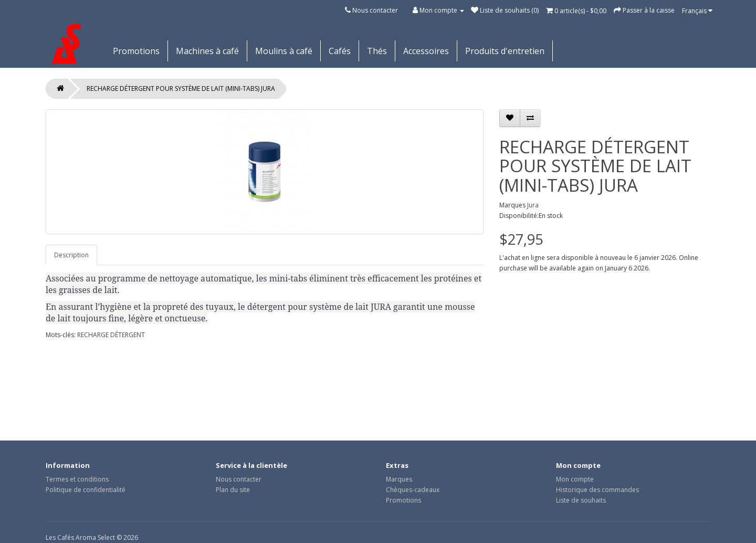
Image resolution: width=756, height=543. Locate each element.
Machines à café (207, 51)
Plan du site (233, 490)
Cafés (340, 51)
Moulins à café (284, 51)
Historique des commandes (597, 490)
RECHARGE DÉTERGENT (111, 335)
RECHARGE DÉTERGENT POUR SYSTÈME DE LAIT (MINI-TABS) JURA (181, 88)
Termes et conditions (77, 479)
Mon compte (575, 479)
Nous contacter (375, 10)
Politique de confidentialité (86, 490)
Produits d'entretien (505, 51)
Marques (399, 479)
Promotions (136, 51)
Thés (377, 51)
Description (71, 255)
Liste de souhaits (581, 500)
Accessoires (426, 51)
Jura (533, 205)
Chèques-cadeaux (413, 490)
